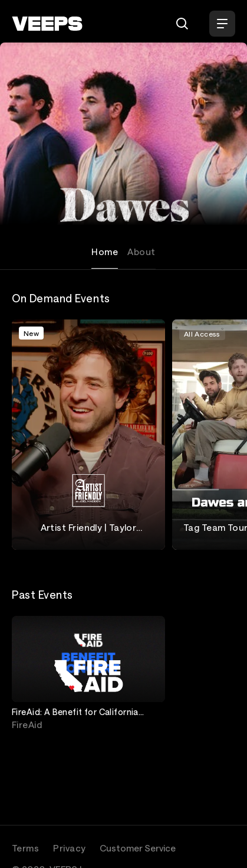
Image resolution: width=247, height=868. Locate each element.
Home (105, 252)
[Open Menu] (222, 24)
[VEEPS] (47, 24)
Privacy (69, 848)
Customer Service (138, 848)
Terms (25, 848)
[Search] (182, 24)
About (141, 252)
